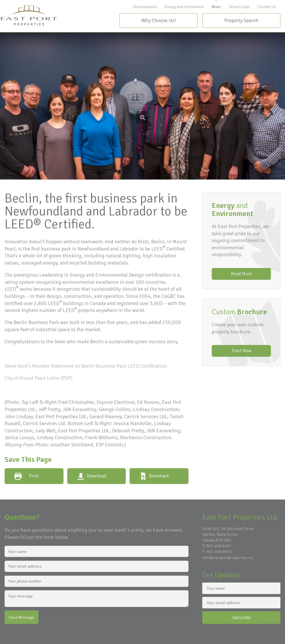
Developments (145, 7)
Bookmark (159, 476)
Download (96, 476)
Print (34, 476)
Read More (241, 274)
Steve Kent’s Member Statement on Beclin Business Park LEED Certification (86, 366)
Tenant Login (239, 7)
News (216, 7)
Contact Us (267, 7)
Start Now (241, 351)
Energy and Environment (184, 7)
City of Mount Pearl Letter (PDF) (38, 378)
